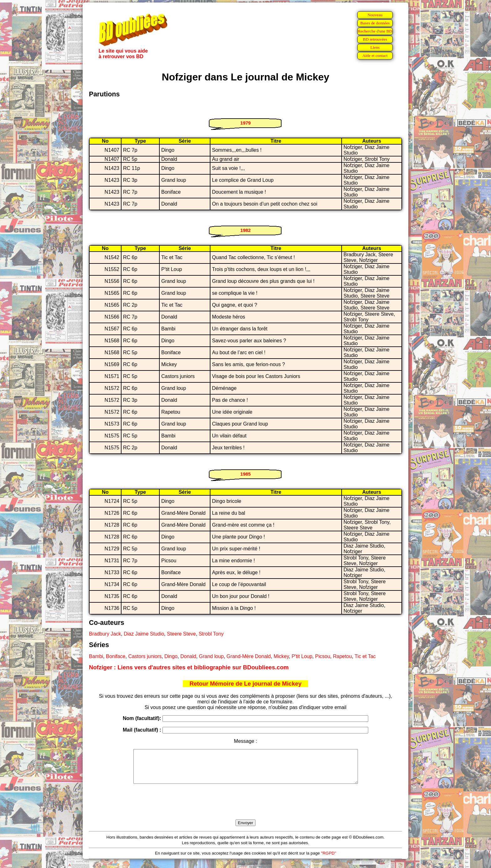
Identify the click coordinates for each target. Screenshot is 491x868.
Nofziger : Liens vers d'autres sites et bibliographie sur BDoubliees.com (189, 667)
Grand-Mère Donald (248, 656)
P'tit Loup (302, 656)
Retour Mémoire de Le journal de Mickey (246, 684)
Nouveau (375, 15)
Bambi (96, 656)
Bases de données (375, 23)
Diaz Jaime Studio (144, 634)
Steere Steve (181, 634)
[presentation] (246, 809)
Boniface (116, 656)
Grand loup (211, 656)
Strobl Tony (211, 634)
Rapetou (342, 656)
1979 (245, 123)
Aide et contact (375, 56)
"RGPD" (328, 860)
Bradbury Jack (105, 634)
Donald (188, 656)
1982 (245, 230)
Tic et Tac (365, 656)
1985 (245, 474)
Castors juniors (145, 656)
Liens (375, 47)
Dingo (171, 656)
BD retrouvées (375, 39)
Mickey (281, 656)
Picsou (323, 656)
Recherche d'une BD (375, 31)
